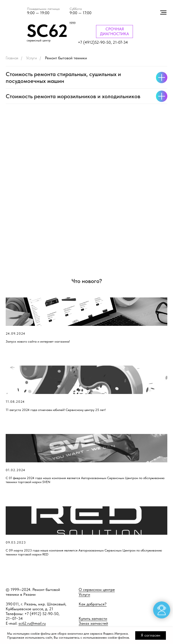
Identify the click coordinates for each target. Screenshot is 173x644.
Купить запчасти (93, 618)
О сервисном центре (97, 590)
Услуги (32, 58)
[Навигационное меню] (163, 12)
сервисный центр (39, 40)
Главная (12, 58)
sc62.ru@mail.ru (32, 623)
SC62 (47, 31)
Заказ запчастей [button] (93, 623)
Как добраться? (93, 604)
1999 (72, 23)
